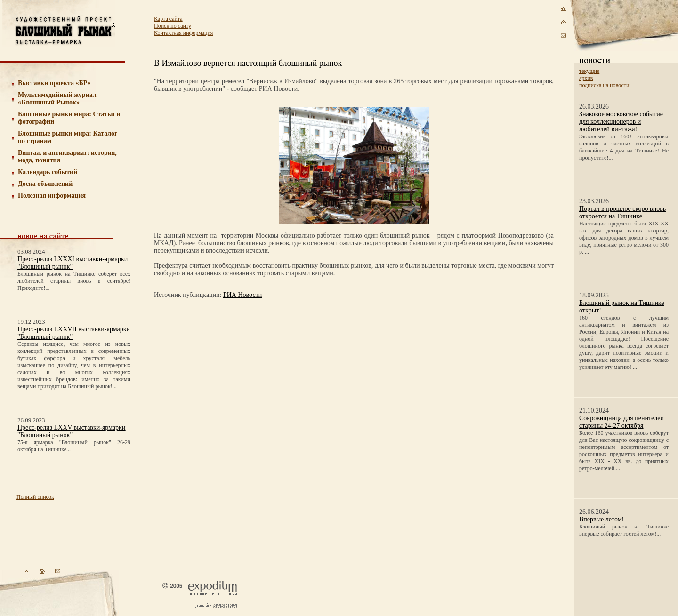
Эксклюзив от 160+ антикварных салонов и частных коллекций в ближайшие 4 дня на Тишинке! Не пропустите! (624, 147)
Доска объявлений (45, 184)
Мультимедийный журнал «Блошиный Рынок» (57, 99)
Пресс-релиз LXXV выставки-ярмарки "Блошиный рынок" (71, 431)
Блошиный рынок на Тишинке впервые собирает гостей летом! (624, 530)
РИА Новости (242, 295)
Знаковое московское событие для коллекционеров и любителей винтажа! (621, 122)
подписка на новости (604, 85)
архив (586, 78)
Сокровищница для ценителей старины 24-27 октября (621, 422)
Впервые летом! (601, 519)
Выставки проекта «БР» (54, 83)
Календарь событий (48, 172)
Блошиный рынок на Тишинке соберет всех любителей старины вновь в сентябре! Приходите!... (74, 281)
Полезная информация (52, 196)
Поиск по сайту (173, 26)
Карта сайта (168, 19)
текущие (589, 71)
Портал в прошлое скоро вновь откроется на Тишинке (622, 212)
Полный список (35, 497)
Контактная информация (183, 33)
